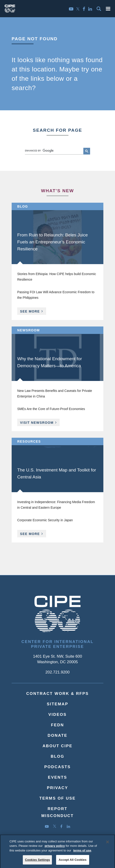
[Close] (108, 844)
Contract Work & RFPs (58, 694)
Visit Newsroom (37, 423)
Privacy (58, 788)
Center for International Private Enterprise (57, 644)
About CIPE (58, 746)
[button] (108, 9)
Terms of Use (57, 798)
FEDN (57, 725)
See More (33, 312)
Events (57, 777)
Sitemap (57, 704)
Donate (58, 735)
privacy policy (55, 848)
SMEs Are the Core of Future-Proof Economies (51, 409)
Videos (58, 715)
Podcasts (57, 767)
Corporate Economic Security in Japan (45, 520)
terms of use (82, 853)
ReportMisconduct (57, 812)
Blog (58, 756)
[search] (54, 151)
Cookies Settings (37, 862)
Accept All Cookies (73, 862)
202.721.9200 (57, 672)
